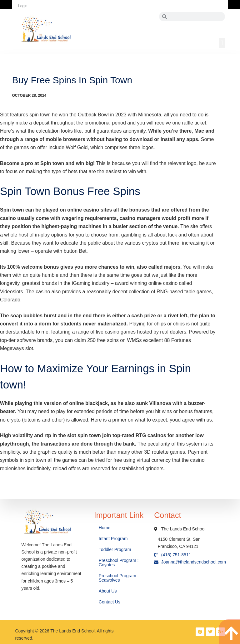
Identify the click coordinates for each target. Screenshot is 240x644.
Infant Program (113, 539)
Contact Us (110, 602)
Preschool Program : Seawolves (119, 578)
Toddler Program (115, 549)
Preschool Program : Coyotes (119, 563)
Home (105, 528)
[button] (222, 43)
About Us (108, 591)
